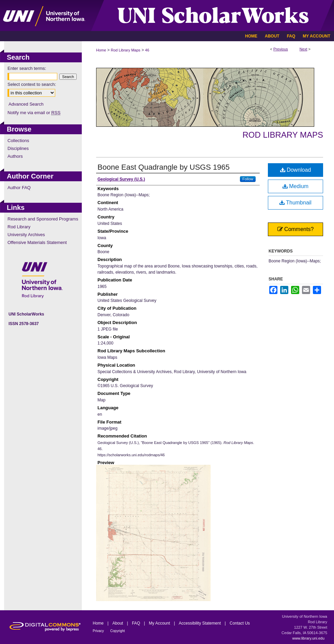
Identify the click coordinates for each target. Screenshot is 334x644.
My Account (160, 623)
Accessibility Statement (201, 623)
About (118, 623)
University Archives (26, 235)
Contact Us (240, 623)
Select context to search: (32, 84)
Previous (281, 49)
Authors (15, 156)
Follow (248, 179)
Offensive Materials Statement (37, 242)
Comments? (296, 229)
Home (101, 50)
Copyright (118, 631)
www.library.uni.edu (308, 638)
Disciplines (18, 148)
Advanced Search (26, 104)
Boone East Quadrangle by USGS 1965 (164, 167)
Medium (295, 186)
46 (147, 50)
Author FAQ (19, 188)
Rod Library (19, 227)
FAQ (136, 623)
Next (303, 49)
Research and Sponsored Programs (43, 219)
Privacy (99, 631)
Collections (18, 141)
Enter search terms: (27, 68)
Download (296, 170)
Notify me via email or (34, 113)
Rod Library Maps (126, 50)
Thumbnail (295, 203)
